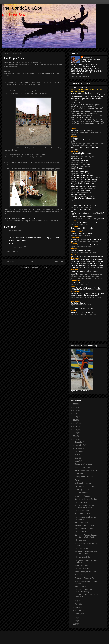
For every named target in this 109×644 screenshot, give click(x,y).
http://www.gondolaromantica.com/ (87, 241)
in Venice (32, 221)
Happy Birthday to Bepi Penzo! (86, 572)
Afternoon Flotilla (81, 532)
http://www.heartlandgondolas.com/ (83, 252)
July (77, 458)
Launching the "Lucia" (83, 490)
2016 (75, 420)
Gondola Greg (89, 57)
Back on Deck (80, 575)
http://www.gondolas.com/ (80, 174)
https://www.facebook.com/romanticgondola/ (87, 219)
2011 (75, 436)
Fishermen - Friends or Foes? (85, 578)
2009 (75, 618)
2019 (75, 410)
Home (34, 262)
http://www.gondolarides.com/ (81, 166)
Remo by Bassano (81, 586)
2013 (75, 430)
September (79, 452)
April (77, 604)
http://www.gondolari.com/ (80, 284)
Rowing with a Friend (82, 565)
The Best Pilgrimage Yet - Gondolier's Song (84, 591)
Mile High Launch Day (83, 557)
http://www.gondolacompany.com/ (83, 157)
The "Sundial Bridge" (82, 511)
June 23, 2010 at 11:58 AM (18, 247)
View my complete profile (80, 76)
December (79, 442)
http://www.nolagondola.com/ (81, 230)
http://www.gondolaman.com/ (81, 207)
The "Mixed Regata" (82, 569)
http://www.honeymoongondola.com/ (84, 314)
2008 (75, 621)
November (79, 445)
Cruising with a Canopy (83, 483)
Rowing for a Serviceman (84, 464)
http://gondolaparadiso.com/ (81, 192)
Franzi (77, 480)
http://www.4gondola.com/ (80, 224)
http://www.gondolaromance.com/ (83, 170)
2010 (75, 439)
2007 (75, 624)
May (77, 601)
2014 (75, 426)
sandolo (39, 221)
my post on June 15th (31, 154)
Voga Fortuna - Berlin (82, 514)
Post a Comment (13, 252)
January (78, 614)
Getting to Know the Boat (84, 477)
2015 (75, 423)
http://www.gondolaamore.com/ (82, 185)
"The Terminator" (81, 540)
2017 (75, 417)
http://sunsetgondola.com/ (94, 177)
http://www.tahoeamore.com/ (81, 200)
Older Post (58, 262)
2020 (75, 407)
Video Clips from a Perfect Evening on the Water (84, 507)
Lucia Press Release (82, 496)
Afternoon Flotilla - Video (84, 529)
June (77, 461)
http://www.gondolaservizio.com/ (82, 196)
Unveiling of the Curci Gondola (86, 499)
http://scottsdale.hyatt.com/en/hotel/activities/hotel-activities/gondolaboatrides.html (88, 145)
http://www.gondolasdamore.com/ (83, 189)
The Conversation (81, 493)
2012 (75, 433)
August (78, 455)
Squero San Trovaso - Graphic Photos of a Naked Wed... (86, 536)
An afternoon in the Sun (83, 522)
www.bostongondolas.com (80, 235)
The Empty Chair (81, 502)
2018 (75, 414)
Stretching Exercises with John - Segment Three (86, 553)
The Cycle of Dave (81, 549)
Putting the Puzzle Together (85, 486)
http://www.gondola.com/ (80, 162)
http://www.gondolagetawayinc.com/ (84, 181)
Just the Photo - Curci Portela (85, 467)
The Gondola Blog (22, 8)
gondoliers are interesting (19, 221)
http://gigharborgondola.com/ (81, 305)
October (78, 448)
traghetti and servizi (50, 221)
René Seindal (14, 231)
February (79, 610)
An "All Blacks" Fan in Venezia (86, 470)
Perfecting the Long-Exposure (86, 525)
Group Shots (79, 474)
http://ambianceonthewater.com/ (82, 247)
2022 (75, 404)
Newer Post (9, 262)
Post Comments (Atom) (38, 268)
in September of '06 (36, 157)
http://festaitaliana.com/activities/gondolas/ (86, 297)
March (78, 607)
